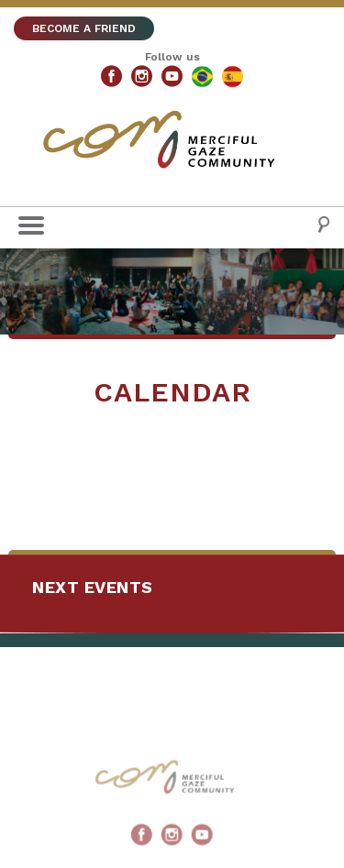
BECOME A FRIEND (84, 28)
